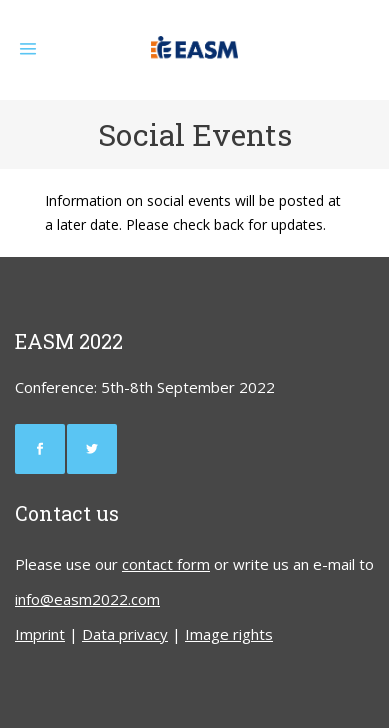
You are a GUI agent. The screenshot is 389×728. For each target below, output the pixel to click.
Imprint (40, 634)
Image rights (229, 634)
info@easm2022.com (87, 599)
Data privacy (125, 634)
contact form (166, 564)
